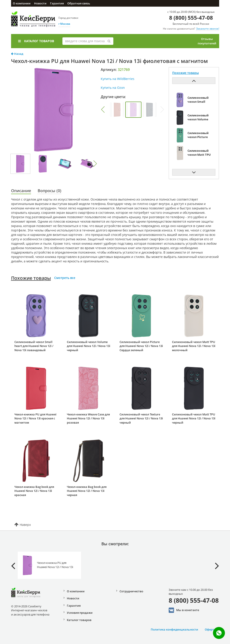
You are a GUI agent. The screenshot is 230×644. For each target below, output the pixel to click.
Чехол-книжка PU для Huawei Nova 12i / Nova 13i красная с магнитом (35, 418)
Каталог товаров (36, 41)
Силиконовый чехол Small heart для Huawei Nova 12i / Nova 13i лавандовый (34, 346)
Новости (40, 3)
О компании (22, 3)
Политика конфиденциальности (174, 629)
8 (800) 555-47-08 (191, 18)
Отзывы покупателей (207, 41)
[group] (117, 110)
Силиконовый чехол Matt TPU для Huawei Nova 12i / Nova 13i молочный (194, 346)
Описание (21, 191)
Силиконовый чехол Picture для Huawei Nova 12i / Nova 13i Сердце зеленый (141, 346)
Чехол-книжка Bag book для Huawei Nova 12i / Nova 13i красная (34, 491)
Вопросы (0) (49, 191)
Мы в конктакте (184, 610)
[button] (95, 164)
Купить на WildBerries (118, 79)
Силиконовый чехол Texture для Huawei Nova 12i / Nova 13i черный (141, 418)
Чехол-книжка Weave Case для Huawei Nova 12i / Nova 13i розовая (88, 418)
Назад (17, 54)
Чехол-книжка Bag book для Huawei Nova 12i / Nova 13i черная (87, 491)
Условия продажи (80, 613)
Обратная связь (79, 3)
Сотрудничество (131, 591)
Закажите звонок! (208, 29)
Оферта (210, 629)
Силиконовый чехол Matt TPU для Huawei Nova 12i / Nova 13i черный (194, 418)
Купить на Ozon (113, 88)
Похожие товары (31, 278)
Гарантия (57, 3)
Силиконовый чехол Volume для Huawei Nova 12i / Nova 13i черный (89, 346)
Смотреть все (65, 278)
